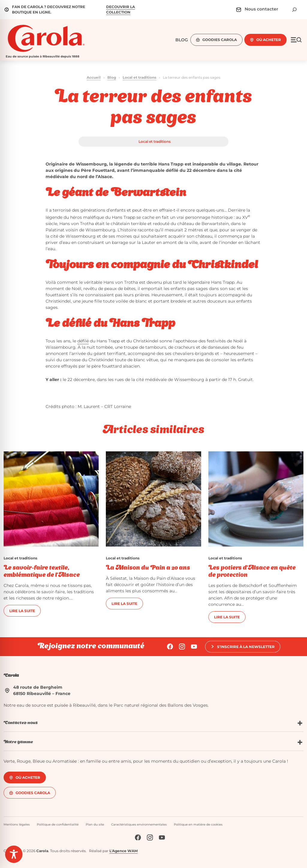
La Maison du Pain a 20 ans (148, 568)
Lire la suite (22, 611)
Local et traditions (139, 77)
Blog (112, 77)
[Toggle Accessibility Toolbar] (14, 854)
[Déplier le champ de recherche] (294, 10)
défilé (83, 341)
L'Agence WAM (124, 851)
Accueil (94, 77)
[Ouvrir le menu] (296, 40)
